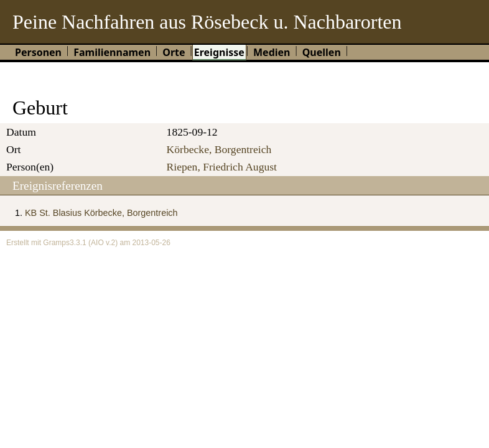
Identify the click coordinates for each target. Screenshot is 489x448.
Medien (272, 52)
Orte (174, 52)
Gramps (56, 243)
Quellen (322, 52)
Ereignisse (219, 52)
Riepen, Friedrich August (222, 167)
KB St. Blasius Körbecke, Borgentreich (101, 213)
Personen (38, 52)
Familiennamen (112, 52)
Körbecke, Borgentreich (219, 149)
